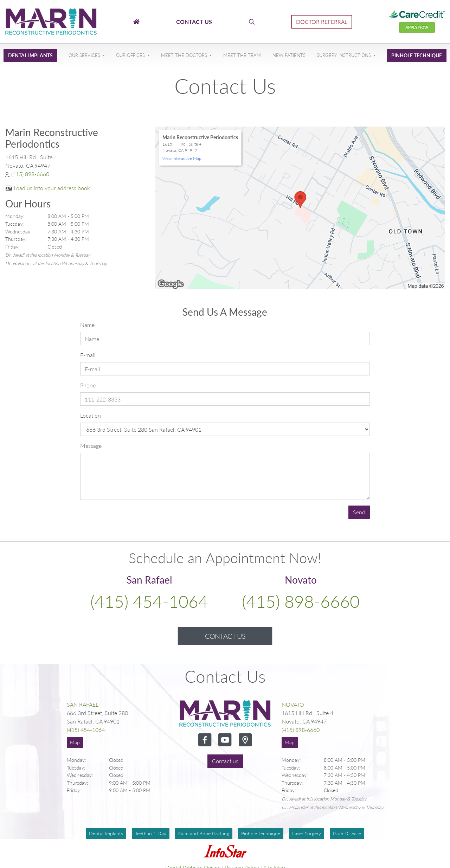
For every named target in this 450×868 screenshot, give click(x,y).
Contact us (225, 761)
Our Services (85, 55)
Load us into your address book (52, 188)
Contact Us (225, 636)
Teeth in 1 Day (151, 833)
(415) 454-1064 (149, 601)
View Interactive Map (182, 158)
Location (91, 415)
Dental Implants (30, 55)
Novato (293, 704)
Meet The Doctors (185, 55)
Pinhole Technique (417, 55)
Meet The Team (242, 55)
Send (359, 512)
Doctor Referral (322, 22)
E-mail (88, 355)
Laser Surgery (307, 833)
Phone (88, 385)
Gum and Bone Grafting (204, 833)
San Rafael (83, 704)
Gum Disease (347, 833)
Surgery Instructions (345, 55)
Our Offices (131, 55)
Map (75, 742)
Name (87, 325)
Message (91, 446)
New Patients (289, 55)
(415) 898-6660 (30, 174)
